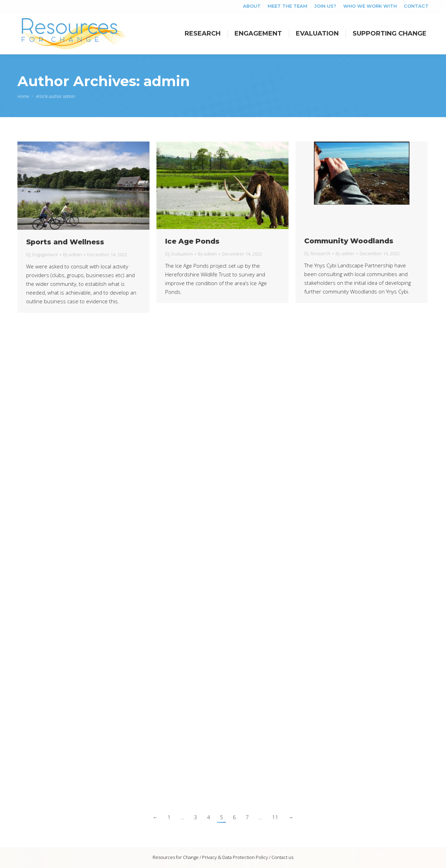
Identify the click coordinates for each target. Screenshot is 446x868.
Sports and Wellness (65, 242)
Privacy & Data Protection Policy (235, 857)
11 (275, 817)
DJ (28, 254)
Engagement (45, 254)
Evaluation (182, 254)
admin (167, 81)
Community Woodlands (349, 241)
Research (320, 253)
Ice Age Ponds (192, 241)
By (72, 254)
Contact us (282, 857)
